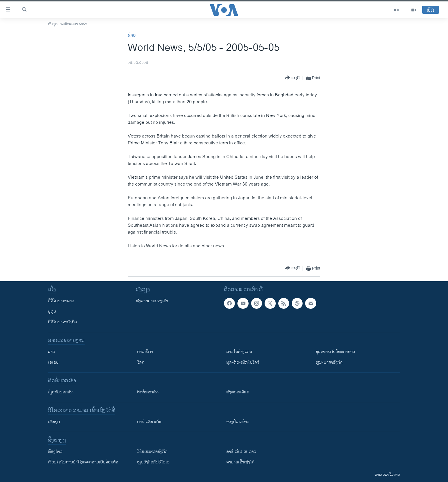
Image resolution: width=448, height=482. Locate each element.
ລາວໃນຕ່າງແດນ (239, 352)
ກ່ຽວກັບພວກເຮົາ (61, 392)
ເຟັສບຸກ (54, 422)
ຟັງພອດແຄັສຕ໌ (238, 392)
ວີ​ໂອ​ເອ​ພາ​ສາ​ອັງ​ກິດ (152, 452)
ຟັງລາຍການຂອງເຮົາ (152, 301)
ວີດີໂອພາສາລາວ (61, 301)
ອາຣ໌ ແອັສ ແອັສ (149, 422)
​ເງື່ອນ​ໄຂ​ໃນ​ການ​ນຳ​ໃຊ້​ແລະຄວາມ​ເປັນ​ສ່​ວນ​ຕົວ (83, 462)
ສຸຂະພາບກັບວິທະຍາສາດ (335, 352)
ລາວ (52, 352)
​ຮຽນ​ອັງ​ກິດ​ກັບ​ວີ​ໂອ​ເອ (153, 462)
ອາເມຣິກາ (145, 352)
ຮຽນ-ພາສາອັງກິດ (329, 362)
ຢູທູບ (52, 311)
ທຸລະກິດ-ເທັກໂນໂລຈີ (243, 362)
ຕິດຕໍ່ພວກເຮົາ (148, 392)
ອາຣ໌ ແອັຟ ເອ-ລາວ (241, 452)
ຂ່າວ (132, 35)
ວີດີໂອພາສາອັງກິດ (62, 322)
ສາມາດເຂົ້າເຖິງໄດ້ (240, 462)
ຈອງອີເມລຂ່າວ (238, 422)
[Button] (292, 78)
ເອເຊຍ (53, 362)
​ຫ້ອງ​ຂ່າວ (55, 452)
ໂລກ (141, 362)
